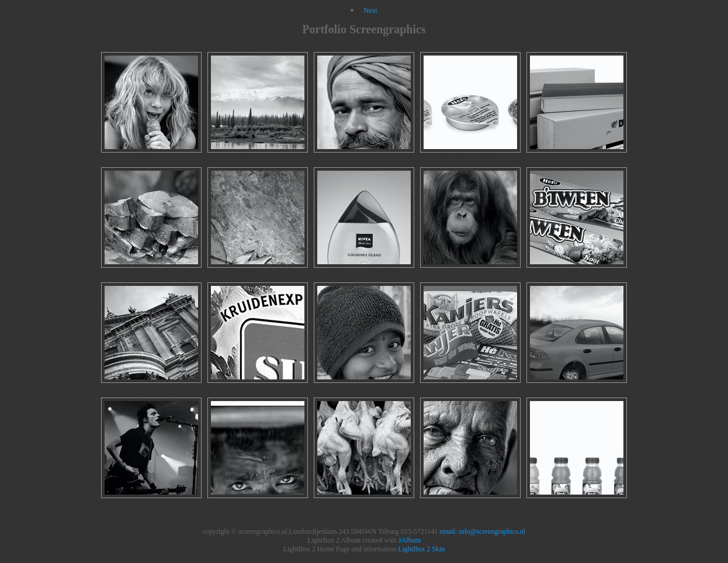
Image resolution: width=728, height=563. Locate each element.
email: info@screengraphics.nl (482, 531)
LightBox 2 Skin (421, 549)
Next (370, 11)
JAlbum (410, 540)
